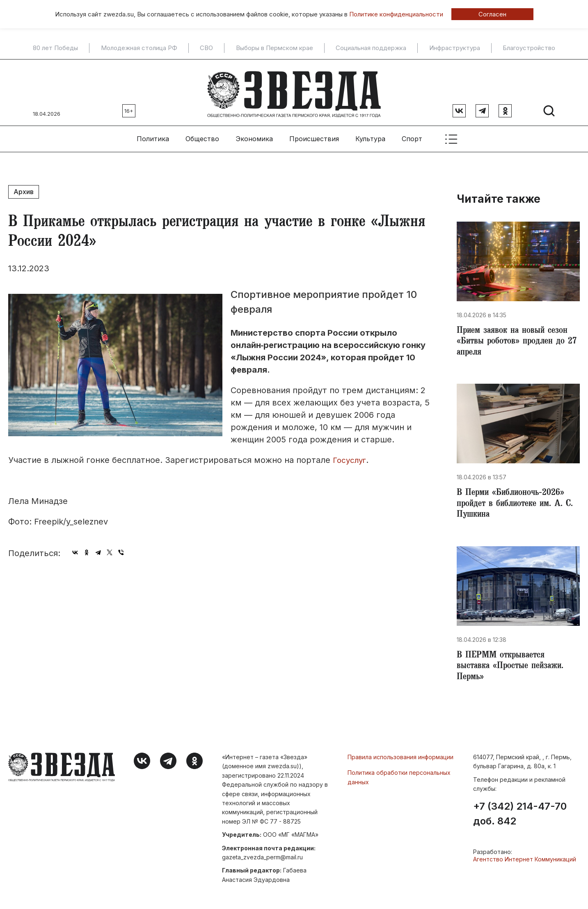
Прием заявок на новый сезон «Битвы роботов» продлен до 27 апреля (515, 340)
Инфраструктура (455, 48)
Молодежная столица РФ (139, 48)
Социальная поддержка (371, 48)
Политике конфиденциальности (396, 14)
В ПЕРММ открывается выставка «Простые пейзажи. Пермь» (513, 668)
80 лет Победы (55, 48)
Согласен (492, 14)
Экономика (254, 136)
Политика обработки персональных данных (399, 780)
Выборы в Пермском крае (275, 48)
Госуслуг (351, 457)
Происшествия (314, 136)
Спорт (412, 136)
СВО (206, 48)
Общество (202, 136)
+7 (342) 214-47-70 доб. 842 (520, 816)
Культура (370, 136)
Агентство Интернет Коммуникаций (525, 862)
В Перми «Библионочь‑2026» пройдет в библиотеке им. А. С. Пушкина (518, 504)
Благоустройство (529, 48)
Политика (153, 136)
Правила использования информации (400, 759)
